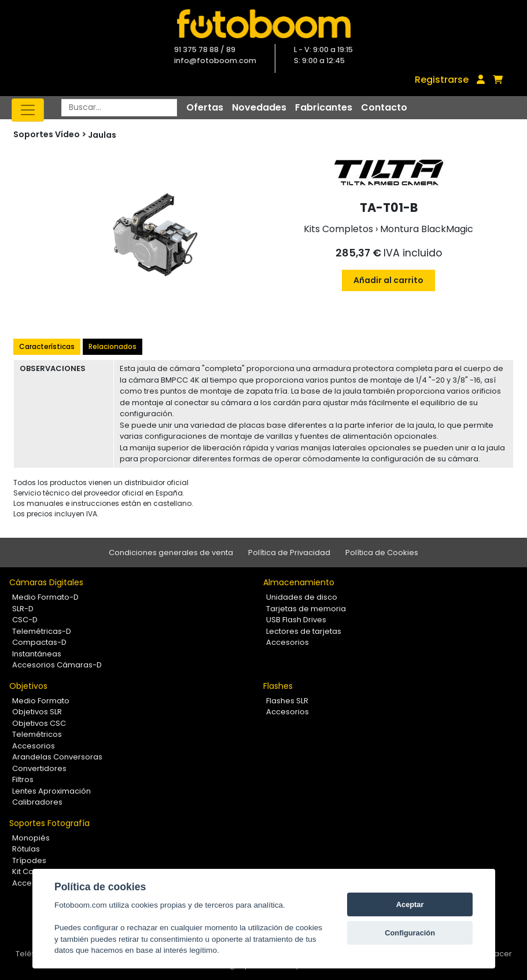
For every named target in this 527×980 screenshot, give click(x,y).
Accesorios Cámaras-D (57, 665)
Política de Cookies (382, 553)
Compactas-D (39, 642)
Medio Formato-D (45, 597)
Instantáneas (37, 654)
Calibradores (37, 802)
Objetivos (28, 686)
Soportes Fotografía (49, 823)
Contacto (384, 107)
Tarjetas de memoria (306, 609)
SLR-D (23, 609)
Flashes (278, 686)
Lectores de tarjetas (304, 631)
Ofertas (205, 107)
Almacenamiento (299, 582)
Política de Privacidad (289, 553)
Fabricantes (324, 107)
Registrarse (442, 80)
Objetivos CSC (39, 723)
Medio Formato (41, 701)
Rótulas (26, 849)
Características (47, 346)
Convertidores (39, 768)
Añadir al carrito (388, 280)
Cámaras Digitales (46, 582)
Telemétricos (37, 734)
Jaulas (102, 135)
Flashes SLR (287, 701)
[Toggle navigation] (28, 110)
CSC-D (25, 620)
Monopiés (31, 838)
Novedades (259, 107)
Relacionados (113, 346)
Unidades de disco (302, 597)
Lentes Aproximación (51, 791)
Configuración (410, 933)
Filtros (23, 779)
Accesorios (288, 642)
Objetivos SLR (37, 712)
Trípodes (29, 860)
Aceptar (410, 904)
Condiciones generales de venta (171, 553)
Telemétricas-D (42, 631)
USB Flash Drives (296, 620)
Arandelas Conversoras (57, 757)
